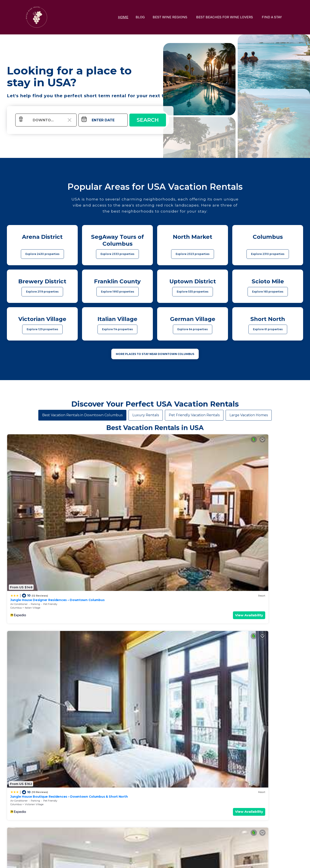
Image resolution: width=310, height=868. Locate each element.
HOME (132, 17)
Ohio (88, 577)
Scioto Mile (180, 577)
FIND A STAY (273, 17)
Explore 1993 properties (118, 292)
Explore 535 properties (193, 292)
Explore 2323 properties (193, 254)
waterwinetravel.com (92, 860)
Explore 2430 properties (42, 254)
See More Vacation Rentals (155, 607)
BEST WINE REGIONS (176, 17)
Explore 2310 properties (268, 254)
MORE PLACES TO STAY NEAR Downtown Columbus (155, 354)
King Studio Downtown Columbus (36, 569)
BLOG (148, 17)
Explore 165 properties (268, 292)
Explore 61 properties (268, 329)
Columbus (16, 494)
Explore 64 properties (193, 329)
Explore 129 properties (42, 329)
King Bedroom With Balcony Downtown (190, 569)
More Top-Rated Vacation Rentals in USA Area (155, 791)
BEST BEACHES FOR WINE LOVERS (228, 17)
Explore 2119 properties (42, 292)
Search (148, 120)
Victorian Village (109, 494)
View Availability (59, 501)
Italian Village (33, 494)
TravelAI (167, 860)
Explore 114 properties (117, 329)
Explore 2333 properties (117, 254)
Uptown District (34, 577)
